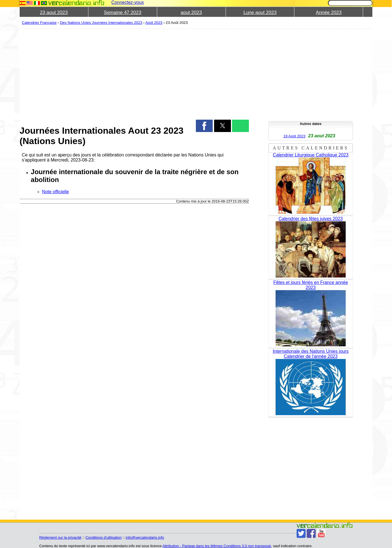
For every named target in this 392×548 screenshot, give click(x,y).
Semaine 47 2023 (122, 12)
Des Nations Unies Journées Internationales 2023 (101, 23)
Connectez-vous (128, 2)
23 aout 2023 (54, 12)
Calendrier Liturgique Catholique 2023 (311, 155)
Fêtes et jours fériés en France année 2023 (311, 285)
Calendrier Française (39, 23)
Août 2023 (154, 23)
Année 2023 (329, 12)
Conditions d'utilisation (103, 537)
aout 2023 (191, 12)
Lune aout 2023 (260, 12)
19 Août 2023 (294, 136)
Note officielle (56, 192)
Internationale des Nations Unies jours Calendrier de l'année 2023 (311, 354)
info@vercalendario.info (145, 537)
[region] (134, 74)
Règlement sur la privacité (60, 537)
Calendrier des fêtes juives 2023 (311, 219)
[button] (204, 126)
